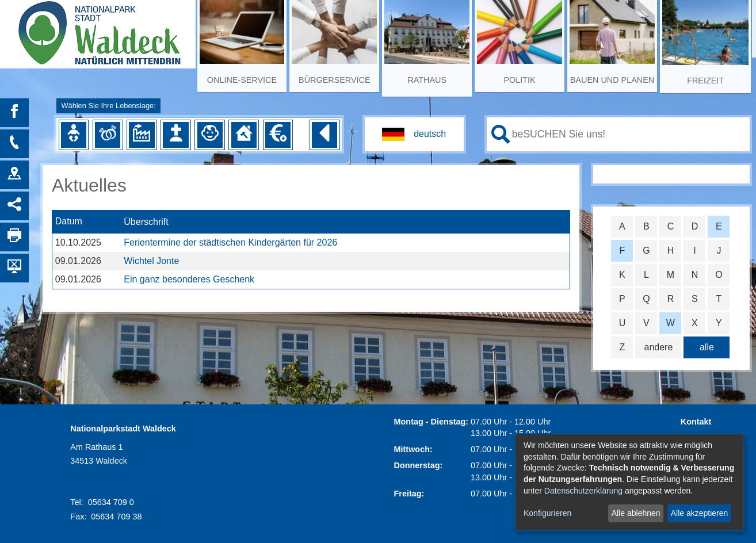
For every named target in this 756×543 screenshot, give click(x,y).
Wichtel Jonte (151, 261)
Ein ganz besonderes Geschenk (189, 279)
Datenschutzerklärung (583, 491)
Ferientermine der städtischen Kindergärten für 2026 (230, 242)
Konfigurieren (547, 513)
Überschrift (146, 222)
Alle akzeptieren (700, 513)
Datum (69, 222)
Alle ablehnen (636, 513)
